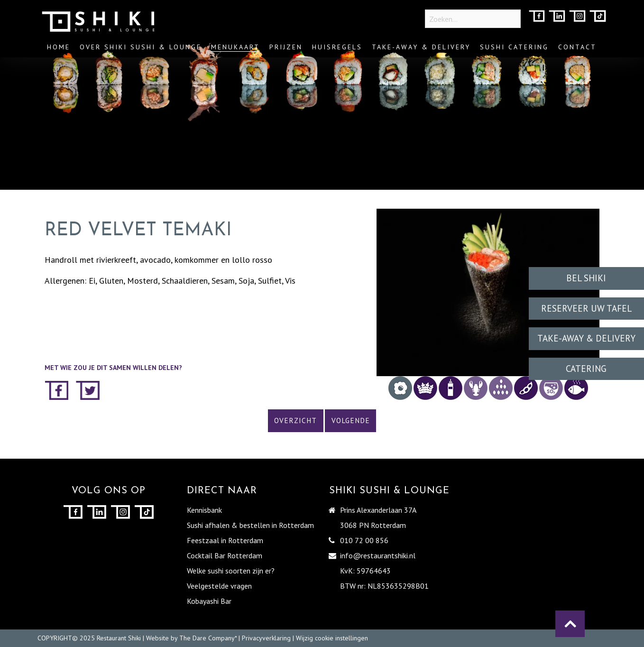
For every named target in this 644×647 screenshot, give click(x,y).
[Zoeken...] (473, 19)
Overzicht (295, 421)
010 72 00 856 (364, 540)
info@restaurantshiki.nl (378, 555)
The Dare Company (207, 638)
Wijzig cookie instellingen (332, 638)
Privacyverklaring (266, 638)
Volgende (351, 421)
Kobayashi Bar (209, 601)
